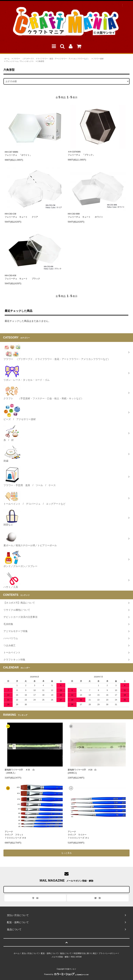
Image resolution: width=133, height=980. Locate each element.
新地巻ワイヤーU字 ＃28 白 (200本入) (82, 771)
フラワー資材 (98, 59)
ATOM (79, 957)
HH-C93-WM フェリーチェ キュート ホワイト (85, 215)
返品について (66, 953)
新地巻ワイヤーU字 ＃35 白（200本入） (20, 771)
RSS (73, 957)
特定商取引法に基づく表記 (85, 953)
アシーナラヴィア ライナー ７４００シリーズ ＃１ (78, 835)
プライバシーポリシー (108, 953)
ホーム (7, 59)
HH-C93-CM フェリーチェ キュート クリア (21, 215)
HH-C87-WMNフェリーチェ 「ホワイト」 (18, 154)
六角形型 (41, 61)
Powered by (66, 974)
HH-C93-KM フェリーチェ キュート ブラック (22, 277)
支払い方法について (30, 953)
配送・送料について (49, 953)
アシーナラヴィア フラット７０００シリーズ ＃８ (15, 835)
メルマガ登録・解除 (60, 957)
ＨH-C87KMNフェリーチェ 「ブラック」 (81, 153)
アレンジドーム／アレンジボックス (20, 61)
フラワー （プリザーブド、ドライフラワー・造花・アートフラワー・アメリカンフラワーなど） (51, 59)
